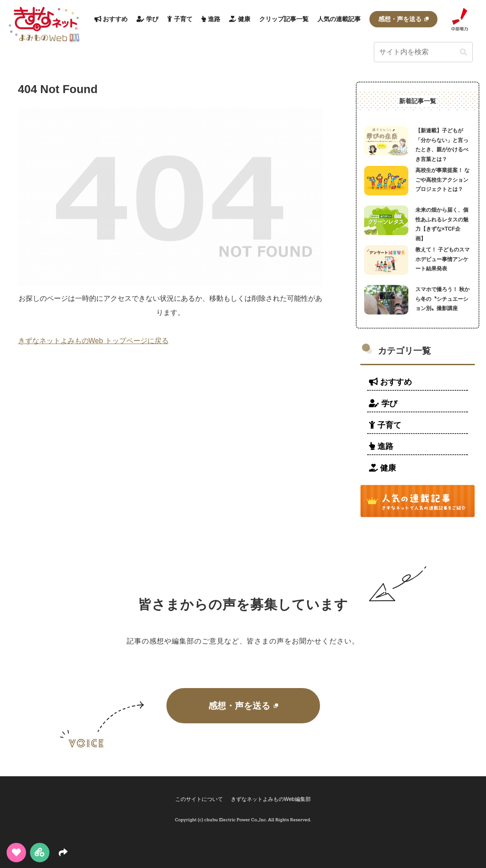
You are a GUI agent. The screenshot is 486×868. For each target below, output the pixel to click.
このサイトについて (199, 799)
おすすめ (390, 382)
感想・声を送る (243, 706)
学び (383, 404)
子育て (385, 425)
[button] (463, 52)
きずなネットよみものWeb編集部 (271, 799)
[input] (423, 52)
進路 (381, 446)
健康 (382, 468)
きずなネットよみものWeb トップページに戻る (93, 341)
